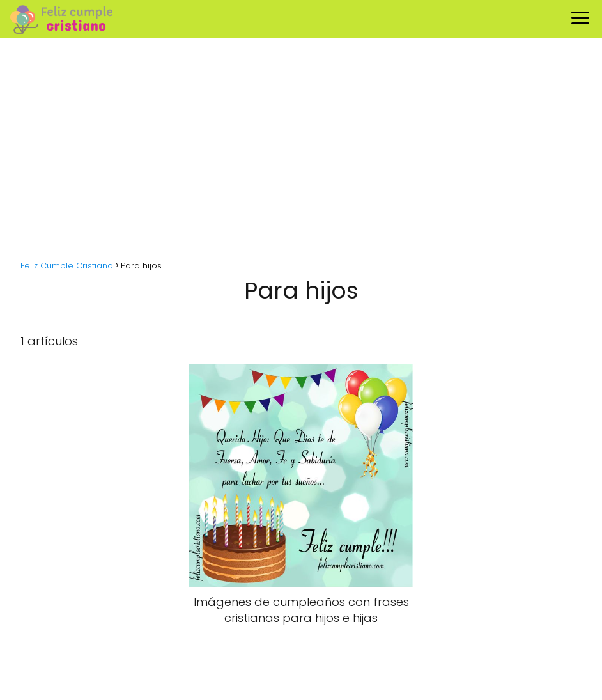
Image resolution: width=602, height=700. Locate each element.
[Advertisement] (301, 155)
